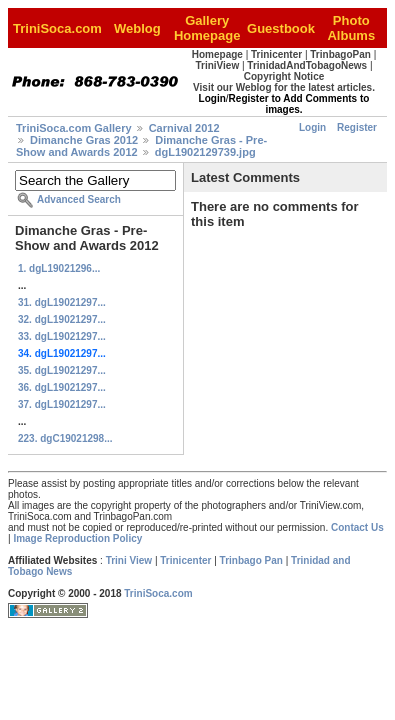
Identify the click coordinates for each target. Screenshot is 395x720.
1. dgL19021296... (59, 268)
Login (312, 127)
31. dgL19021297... (62, 302)
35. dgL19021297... (62, 370)
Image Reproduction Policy (77, 538)
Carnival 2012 (184, 128)
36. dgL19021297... (62, 387)
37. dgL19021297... (62, 404)
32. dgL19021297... (62, 319)
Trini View (129, 560)
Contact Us (357, 527)
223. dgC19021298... (65, 438)
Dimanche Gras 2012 (84, 140)
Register (357, 127)
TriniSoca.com (158, 593)
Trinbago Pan (251, 560)
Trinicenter (185, 560)
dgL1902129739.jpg (205, 152)
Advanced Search (79, 199)
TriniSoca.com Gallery (74, 128)
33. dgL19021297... (62, 336)
